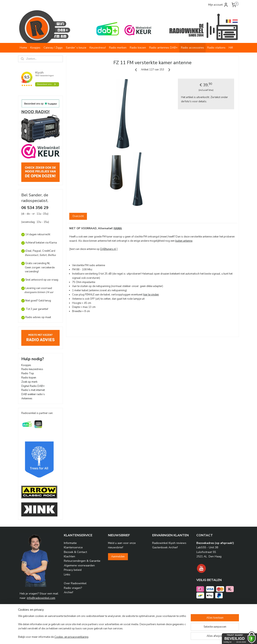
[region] (102, 627)
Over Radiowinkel (75, 583)
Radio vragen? (73, 588)
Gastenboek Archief (165, 547)
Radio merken (118, 48)
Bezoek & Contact (75, 552)
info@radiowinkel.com (41, 598)
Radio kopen (29, 378)
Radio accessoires (192, 48)
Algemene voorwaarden (79, 565)
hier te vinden (151, 295)
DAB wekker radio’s (33, 394)
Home (23, 48)
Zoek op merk (29, 382)
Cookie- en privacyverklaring (71, 637)
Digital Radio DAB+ (33, 386)
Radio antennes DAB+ (163, 48)
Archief (68, 592)
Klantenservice (73, 547)
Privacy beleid (73, 570)
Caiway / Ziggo (53, 48)
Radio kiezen (138, 48)
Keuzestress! (98, 48)
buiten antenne (184, 241)
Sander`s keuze (76, 48)
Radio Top (28, 373)
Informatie (70, 543)
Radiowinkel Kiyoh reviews (169, 543)
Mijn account (218, 5)
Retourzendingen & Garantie (82, 561)
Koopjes (35, 48)
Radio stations (216, 48)
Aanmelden (118, 557)
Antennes (27, 399)
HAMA (118, 228)
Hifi (231, 48)
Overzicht (78, 216)
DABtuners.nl (108, 249)
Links (67, 575)
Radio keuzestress (32, 369)
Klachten (69, 556)
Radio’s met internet (33, 390)
